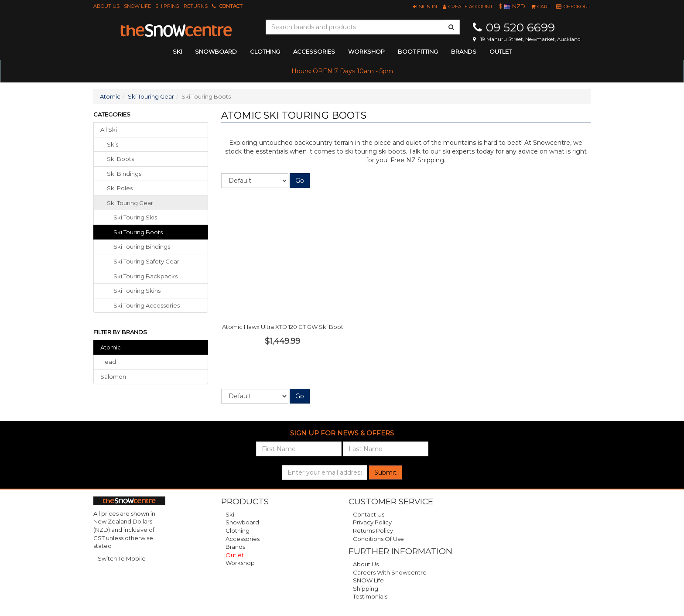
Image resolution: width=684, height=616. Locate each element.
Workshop (366, 51)
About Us (106, 6)
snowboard (216, 51)
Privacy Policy (372, 522)
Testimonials (370, 596)
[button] (425, 7)
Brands (464, 51)
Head (108, 362)
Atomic (110, 96)
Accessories (243, 539)
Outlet (501, 51)
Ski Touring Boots (138, 232)
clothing (265, 51)
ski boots (120, 159)
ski (177, 51)
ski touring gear (130, 203)
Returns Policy (373, 530)
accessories (314, 51)
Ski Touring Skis (135, 217)
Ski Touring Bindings (142, 246)
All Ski (109, 130)
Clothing (238, 530)
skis (113, 144)
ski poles (120, 188)
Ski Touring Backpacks (145, 276)
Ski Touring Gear (151, 96)
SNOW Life (137, 6)
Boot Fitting (418, 51)
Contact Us (369, 514)
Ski (230, 514)
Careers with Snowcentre (390, 572)
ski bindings (124, 174)
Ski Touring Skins (137, 291)
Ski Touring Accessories (147, 305)
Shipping (167, 6)
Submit (385, 472)
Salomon (113, 376)
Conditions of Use (378, 539)
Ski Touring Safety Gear (146, 261)
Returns (196, 6)
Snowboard (242, 522)
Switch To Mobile (122, 558)
